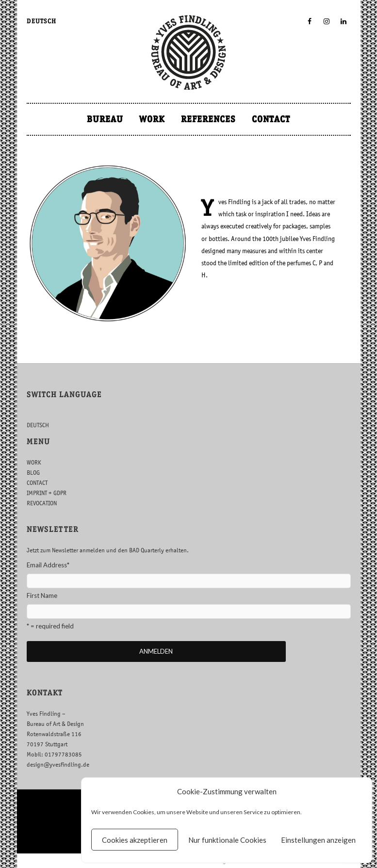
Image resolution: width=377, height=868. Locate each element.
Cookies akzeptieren (135, 840)
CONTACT (271, 119)
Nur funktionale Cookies (227, 840)
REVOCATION (42, 503)
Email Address (48, 565)
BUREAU (105, 119)
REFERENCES (208, 119)
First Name (42, 595)
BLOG (33, 473)
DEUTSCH (41, 21)
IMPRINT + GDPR (47, 493)
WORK (152, 119)
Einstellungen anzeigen (318, 840)
